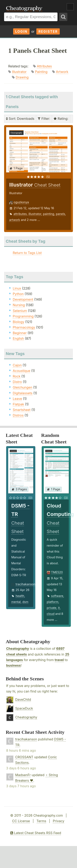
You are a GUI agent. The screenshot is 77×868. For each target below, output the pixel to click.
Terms (41, 821)
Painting (41, 72)
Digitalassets (23, 393)
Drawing (22, 77)
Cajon (17, 365)
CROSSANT (24, 757)
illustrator (35, 214)
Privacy (59, 821)
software (57, 596)
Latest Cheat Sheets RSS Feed (36, 833)
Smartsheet (22, 410)
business (13, 665)
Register (48, 31)
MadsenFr (23, 775)
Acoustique (21, 371)
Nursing (19, 305)
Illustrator (19, 72)
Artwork (62, 72)
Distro (17, 382)
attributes (20, 214)
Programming (23, 316)
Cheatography (18, 649)
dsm (25, 602)
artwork (15, 220)
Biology (18, 322)
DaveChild (23, 699)
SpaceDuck (24, 708)
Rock (17, 376)
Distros (18, 415)
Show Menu (70, 7)
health (20, 596)
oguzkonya (21, 202)
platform (53, 602)
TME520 (57, 572)
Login (21, 31)
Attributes (44, 66)
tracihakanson (25, 584)
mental (16, 602)
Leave (17, 399)
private (52, 608)
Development (23, 299)
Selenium (20, 311)
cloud (51, 614)
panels (60, 214)
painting (49, 214)
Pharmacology (24, 327)
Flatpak (18, 404)
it (59, 608)
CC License (21, 821)
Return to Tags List (27, 253)
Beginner (20, 333)
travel (59, 660)
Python (18, 294)
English (18, 338)
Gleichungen (22, 387)
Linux (17, 288)
